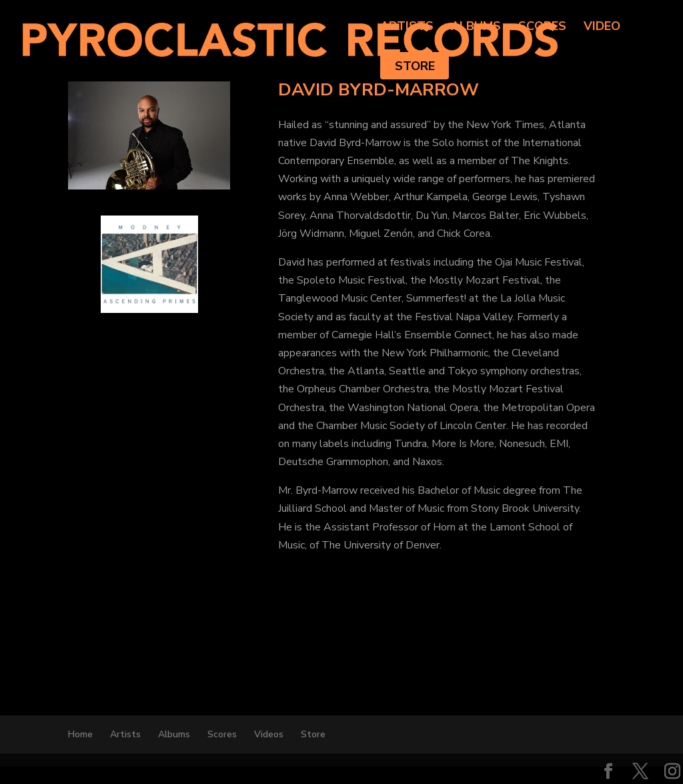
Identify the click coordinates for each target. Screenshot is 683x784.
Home (80, 734)
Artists (407, 28)
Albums (476, 28)
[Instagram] (672, 773)
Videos (269, 734)
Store (415, 66)
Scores (542, 28)
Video (602, 28)
